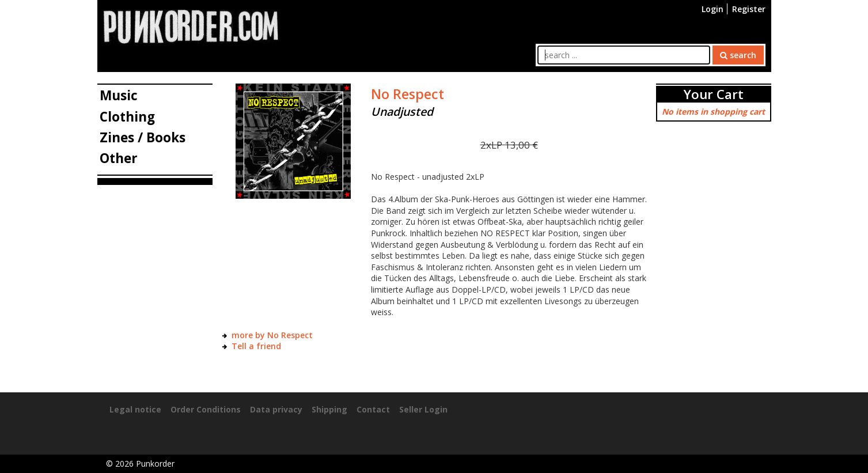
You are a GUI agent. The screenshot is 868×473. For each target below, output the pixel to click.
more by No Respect (272, 335)
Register (749, 9)
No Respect (408, 94)
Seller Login (423, 409)
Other (119, 158)
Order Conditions (206, 409)
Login (712, 9)
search (738, 55)
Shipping (329, 409)
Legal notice (135, 409)
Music (119, 95)
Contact (373, 409)
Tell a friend (256, 346)
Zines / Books (143, 137)
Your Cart (714, 94)
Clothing (127, 117)
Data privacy (276, 409)
